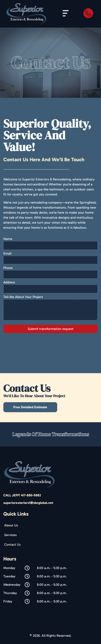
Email (7, 254)
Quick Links (16, 514)
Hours (10, 559)
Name (8, 239)
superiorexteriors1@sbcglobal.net (28, 503)
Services (10, 535)
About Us (11, 525)
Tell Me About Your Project (23, 297)
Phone (8, 268)
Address (9, 282)
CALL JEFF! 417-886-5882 (22, 495)
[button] (66, 14)
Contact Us (12, 544)
